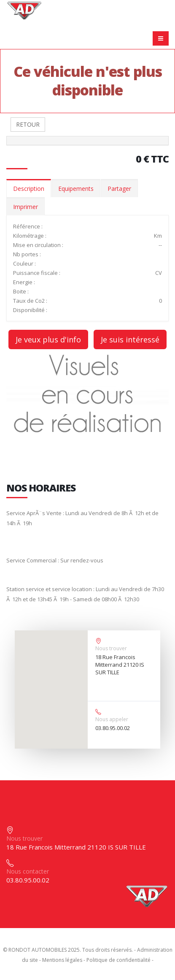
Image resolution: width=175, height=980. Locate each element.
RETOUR (28, 124)
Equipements (76, 189)
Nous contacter (28, 871)
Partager (119, 189)
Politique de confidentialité (118, 960)
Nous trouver (111, 648)
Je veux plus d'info (48, 339)
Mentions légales (62, 960)
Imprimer (26, 207)
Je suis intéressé (130, 339)
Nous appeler (112, 719)
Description (29, 189)
